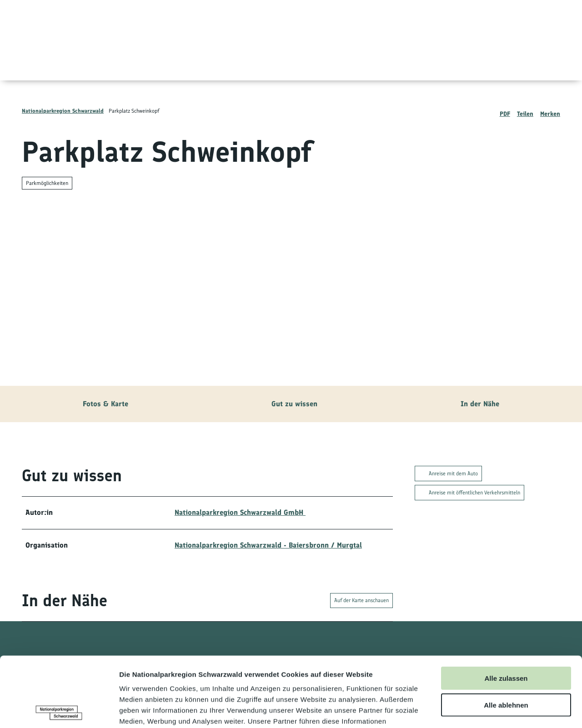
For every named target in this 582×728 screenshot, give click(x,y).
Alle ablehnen (506, 635)
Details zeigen (484, 710)
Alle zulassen (506, 608)
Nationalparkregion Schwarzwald (63, 111)
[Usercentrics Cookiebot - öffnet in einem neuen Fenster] (59, 710)
